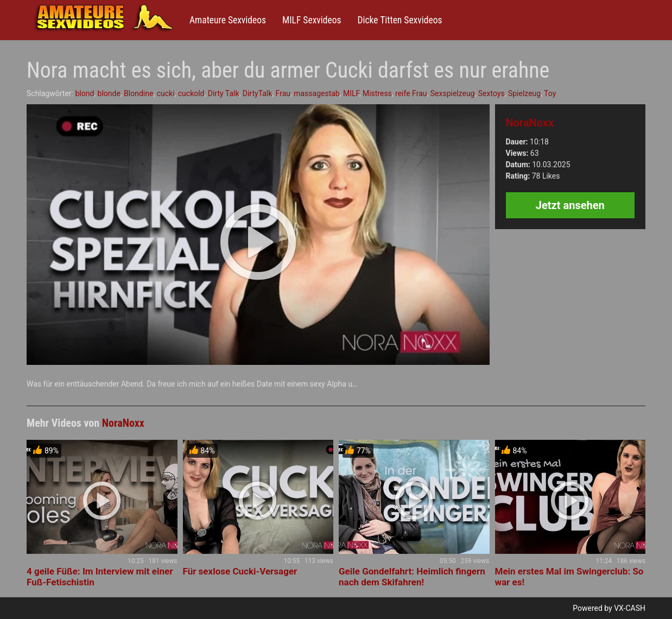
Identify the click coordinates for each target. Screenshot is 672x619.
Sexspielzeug (453, 93)
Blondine (138, 93)
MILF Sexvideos (312, 20)
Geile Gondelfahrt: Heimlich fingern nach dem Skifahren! (412, 577)
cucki (166, 93)
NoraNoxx (530, 123)
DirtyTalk (258, 93)
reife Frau (411, 93)
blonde (109, 93)
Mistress (377, 93)
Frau (283, 93)
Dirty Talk (224, 93)
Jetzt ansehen (570, 205)
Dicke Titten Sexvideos (400, 20)
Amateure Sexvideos (228, 20)
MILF (351, 93)
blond (84, 93)
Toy (550, 93)
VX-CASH (630, 608)
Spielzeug (524, 93)
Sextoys (492, 93)
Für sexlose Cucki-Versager (240, 571)
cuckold (191, 93)
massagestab (317, 93)
